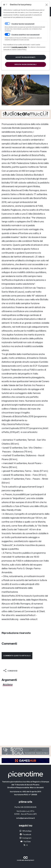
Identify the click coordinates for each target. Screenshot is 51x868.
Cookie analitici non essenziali (26, 35)
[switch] (7, 34)
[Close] (47, 5)
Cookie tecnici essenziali (23, 24)
